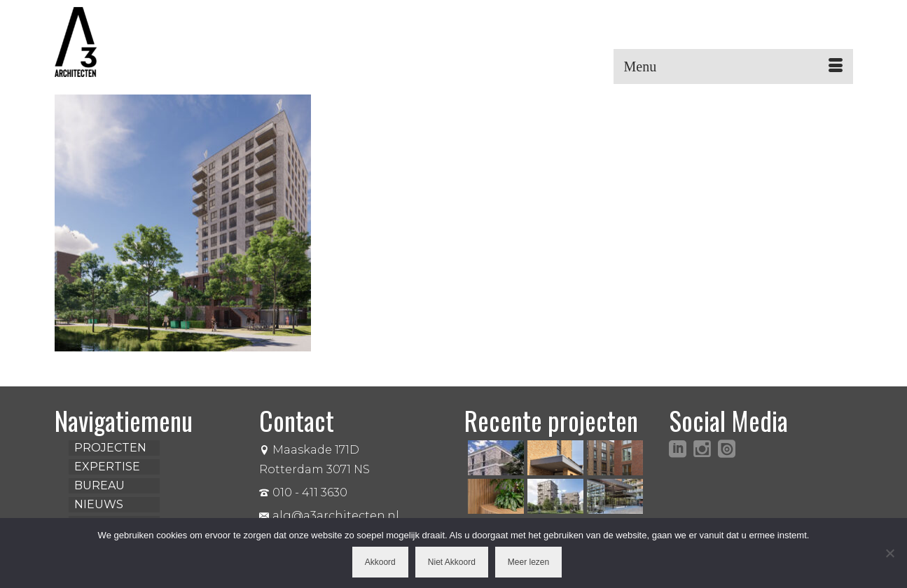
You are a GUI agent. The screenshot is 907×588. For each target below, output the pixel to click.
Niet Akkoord (452, 562)
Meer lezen (528, 562)
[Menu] (733, 66)
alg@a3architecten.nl (329, 516)
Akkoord (380, 562)
